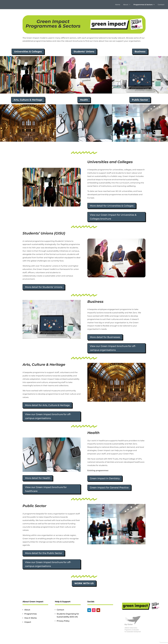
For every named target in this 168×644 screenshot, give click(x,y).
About (126, 5)
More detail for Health (38, 478)
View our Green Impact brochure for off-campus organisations (113, 348)
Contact (161, 5)
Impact (28, 622)
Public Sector (140, 100)
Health (84, 100)
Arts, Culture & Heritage (28, 100)
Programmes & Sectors (143, 5)
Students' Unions (84, 52)
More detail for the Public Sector (44, 553)
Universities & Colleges (28, 52)
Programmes (31, 614)
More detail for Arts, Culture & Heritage (47, 405)
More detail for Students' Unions (44, 287)
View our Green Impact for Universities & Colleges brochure (113, 217)
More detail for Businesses (105, 337)
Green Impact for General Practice (109, 488)
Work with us (84, 583)
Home (118, 5)
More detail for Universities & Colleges (112, 206)
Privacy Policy (63, 621)
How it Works (31, 618)
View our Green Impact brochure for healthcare (46, 489)
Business (140, 52)
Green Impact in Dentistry (105, 478)
